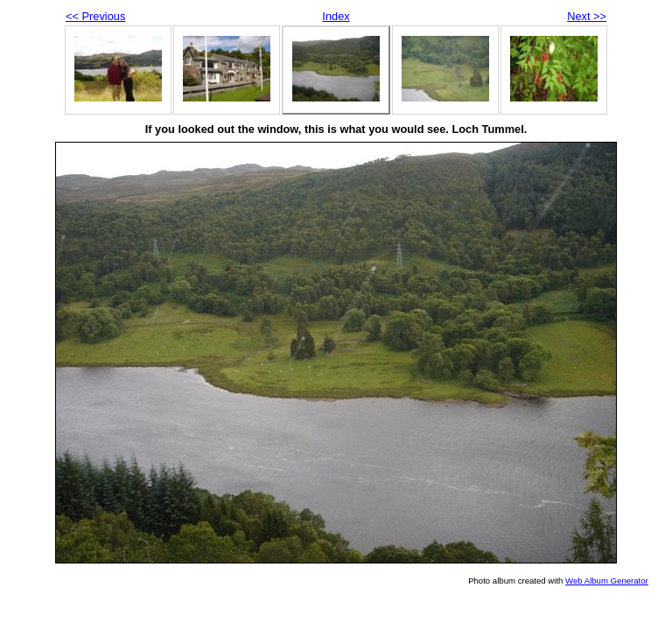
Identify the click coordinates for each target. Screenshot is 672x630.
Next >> (587, 16)
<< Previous (95, 16)
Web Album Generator (607, 581)
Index (336, 16)
